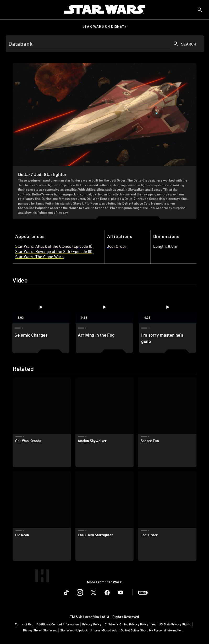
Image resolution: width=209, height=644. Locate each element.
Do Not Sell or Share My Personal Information (152, 630)
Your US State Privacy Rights (171, 624)
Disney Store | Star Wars (40, 630)
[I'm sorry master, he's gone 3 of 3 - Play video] (168, 307)
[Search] (105, 44)
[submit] (200, 10)
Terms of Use (24, 624)
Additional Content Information (58, 624)
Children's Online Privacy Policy (126, 624)
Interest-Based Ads (104, 630)
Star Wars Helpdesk (74, 630)
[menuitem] (8, 9)
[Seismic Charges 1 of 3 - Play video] (41, 307)
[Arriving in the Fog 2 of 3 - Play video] (104, 307)
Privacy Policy (92, 624)
